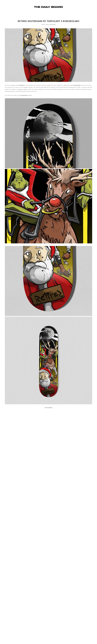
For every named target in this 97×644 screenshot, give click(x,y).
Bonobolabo (24, 95)
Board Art (53, 24)
